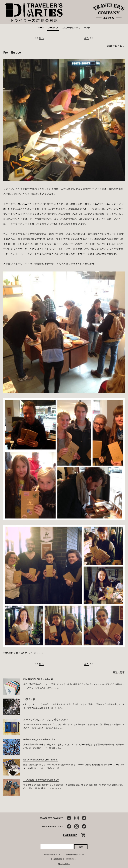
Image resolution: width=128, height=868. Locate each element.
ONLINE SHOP (70, 835)
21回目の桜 (29, 699)
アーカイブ (53, 28)
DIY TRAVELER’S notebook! (38, 679)
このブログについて (71, 28)
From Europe (12, 53)
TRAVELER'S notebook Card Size (41, 780)
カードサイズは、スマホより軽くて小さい (45, 719)
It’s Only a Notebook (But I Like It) (41, 760)
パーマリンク (36, 653)
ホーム (41, 28)
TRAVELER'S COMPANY (51, 818)
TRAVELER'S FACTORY (52, 827)
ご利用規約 (57, 859)
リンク (87, 28)
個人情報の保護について (75, 855)
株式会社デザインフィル (53, 855)
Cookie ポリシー (72, 859)
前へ (41, 38)
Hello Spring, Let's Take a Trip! (39, 740)
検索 (81, 847)
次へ (87, 38)
